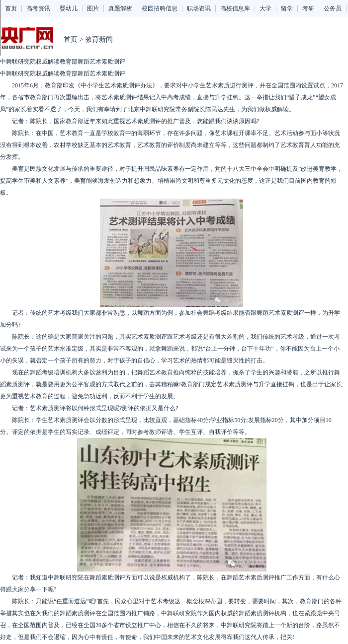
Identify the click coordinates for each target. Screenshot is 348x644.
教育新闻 (99, 39)
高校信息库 (235, 8)
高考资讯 (38, 8)
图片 (93, 8)
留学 (287, 8)
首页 (11, 8)
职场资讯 (199, 8)
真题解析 (120, 8)
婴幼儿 (69, 8)
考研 (308, 8)
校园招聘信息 (160, 8)
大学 (265, 8)
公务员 (333, 8)
